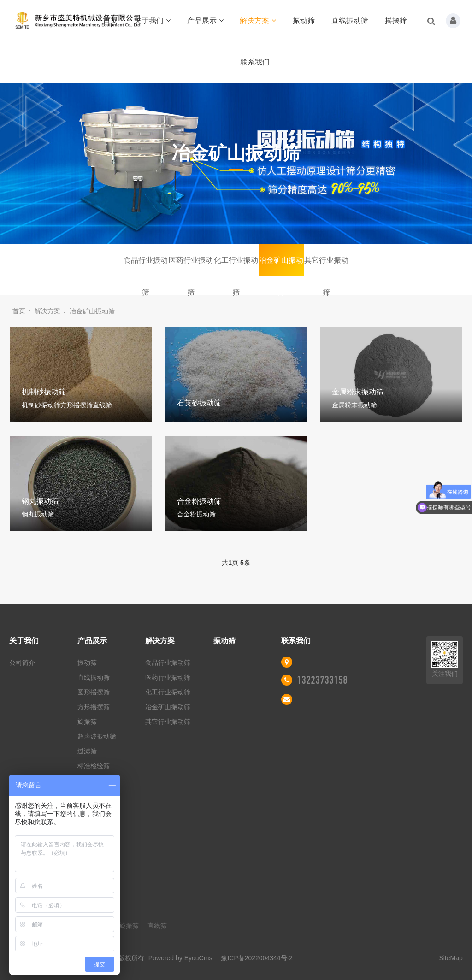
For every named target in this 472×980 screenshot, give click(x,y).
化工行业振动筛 (236, 266)
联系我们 (255, 62)
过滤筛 (87, 751)
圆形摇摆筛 (94, 692)
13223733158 (322, 680)
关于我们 (152, 21)
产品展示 (205, 21)
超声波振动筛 (97, 736)
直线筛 (157, 926)
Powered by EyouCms (179, 958)
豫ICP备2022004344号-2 (257, 958)
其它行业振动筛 (326, 266)
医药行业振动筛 (191, 266)
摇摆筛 (396, 21)
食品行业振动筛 (146, 266)
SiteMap (451, 958)
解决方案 (258, 21)
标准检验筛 (94, 766)
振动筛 (304, 21)
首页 (110, 21)
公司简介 (22, 663)
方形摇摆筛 (94, 707)
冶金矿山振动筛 (281, 266)
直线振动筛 (350, 21)
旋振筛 (87, 722)
